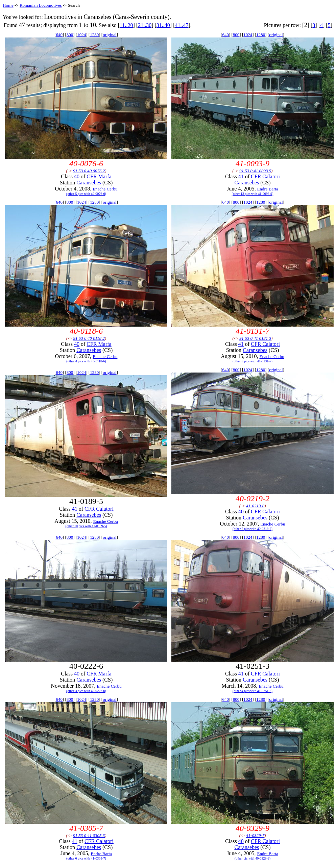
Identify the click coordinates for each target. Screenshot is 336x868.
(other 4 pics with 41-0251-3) (253, 691)
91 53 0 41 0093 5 (255, 171)
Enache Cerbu (105, 189)
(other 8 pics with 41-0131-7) (253, 361)
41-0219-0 (255, 506)
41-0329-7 (255, 835)
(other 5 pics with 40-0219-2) (253, 529)
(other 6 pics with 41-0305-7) (86, 858)
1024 (81, 35)
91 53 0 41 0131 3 (255, 338)
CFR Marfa (99, 176)
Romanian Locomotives (41, 5)
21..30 (145, 25)
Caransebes (89, 183)
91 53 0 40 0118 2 (89, 338)
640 (59, 35)
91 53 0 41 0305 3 (89, 835)
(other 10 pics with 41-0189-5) (86, 526)
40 (77, 176)
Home (8, 5)
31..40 (163, 25)
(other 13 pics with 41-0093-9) (253, 194)
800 (70, 35)
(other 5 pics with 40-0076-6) (86, 194)
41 (241, 176)
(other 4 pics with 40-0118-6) (86, 361)
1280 (94, 35)
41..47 (182, 25)
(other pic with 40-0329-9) (253, 858)
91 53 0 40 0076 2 (89, 171)
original (110, 35)
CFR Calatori (265, 176)
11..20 (126, 25)
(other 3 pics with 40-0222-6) (86, 691)
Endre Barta (267, 189)
